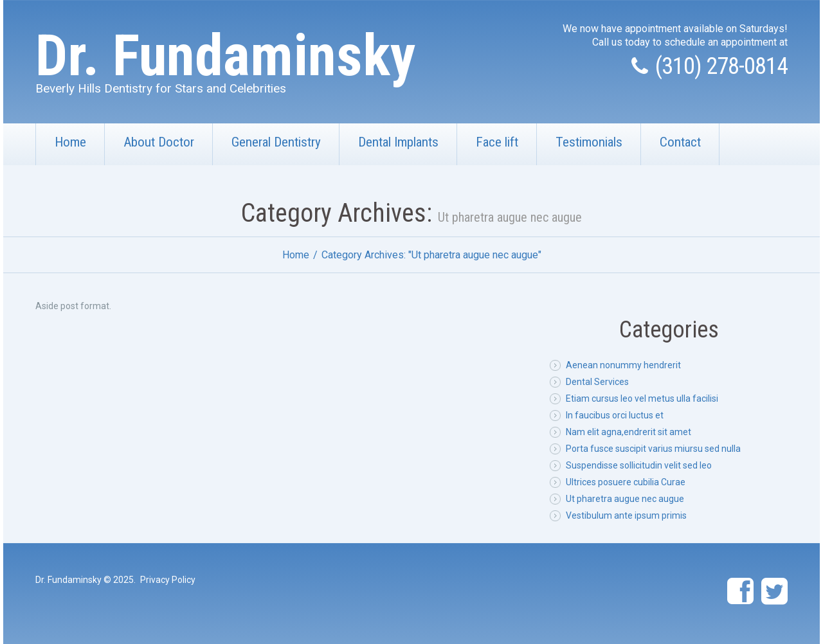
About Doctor (159, 142)
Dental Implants (398, 142)
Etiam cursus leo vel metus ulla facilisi (642, 398)
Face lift (497, 142)
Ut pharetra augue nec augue (625, 499)
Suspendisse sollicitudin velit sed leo (639, 465)
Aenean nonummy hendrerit (623, 365)
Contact (680, 142)
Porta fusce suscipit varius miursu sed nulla (653, 449)
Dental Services (597, 382)
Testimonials (589, 142)
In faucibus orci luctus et (615, 415)
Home (70, 142)
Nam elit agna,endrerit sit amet (629, 432)
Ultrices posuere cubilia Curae (626, 482)
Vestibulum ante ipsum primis (626, 515)
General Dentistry (276, 142)
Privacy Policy (168, 580)
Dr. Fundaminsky (226, 56)
